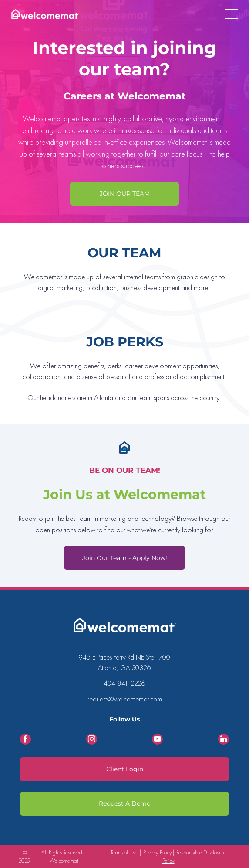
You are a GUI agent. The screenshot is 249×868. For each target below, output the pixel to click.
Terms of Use (124, 853)
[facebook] (25, 740)
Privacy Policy (158, 853)
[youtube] (157, 740)
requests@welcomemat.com (125, 699)
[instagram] (92, 740)
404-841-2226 (124, 683)
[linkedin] (224, 740)
